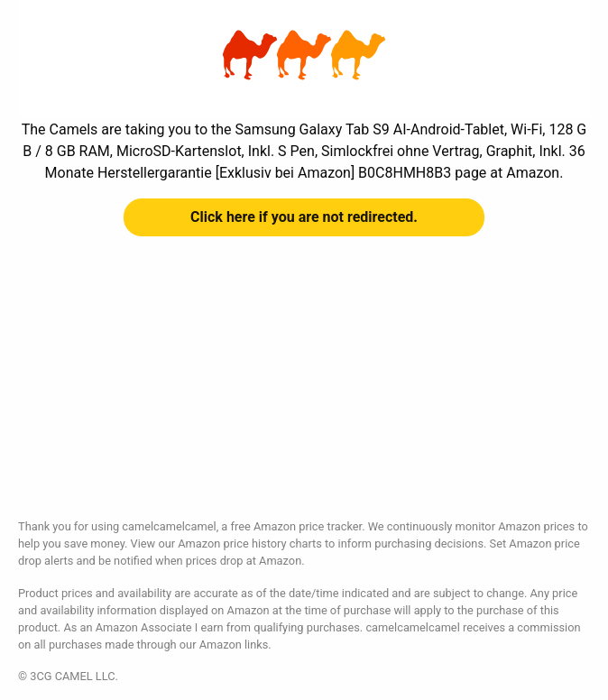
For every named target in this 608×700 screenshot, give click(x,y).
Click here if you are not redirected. (304, 217)
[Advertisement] (304, 391)
